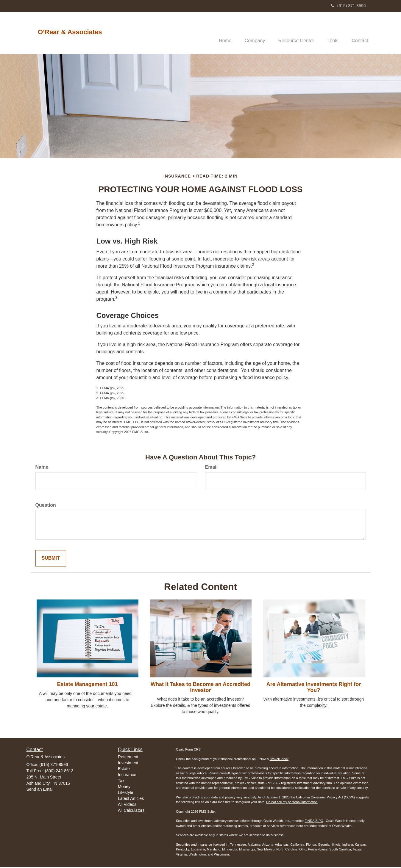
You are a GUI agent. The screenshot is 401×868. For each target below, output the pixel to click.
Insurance (127, 775)
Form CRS (193, 750)
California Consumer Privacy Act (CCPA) (325, 798)
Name (42, 468)
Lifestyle (125, 793)
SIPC (319, 822)
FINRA (309, 822)
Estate (124, 769)
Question (46, 506)
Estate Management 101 (87, 685)
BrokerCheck (279, 759)
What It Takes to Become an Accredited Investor (200, 688)
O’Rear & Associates (70, 32)
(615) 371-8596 (348, 6)
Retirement (128, 757)
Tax (121, 781)
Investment (128, 763)
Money (124, 787)
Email (212, 468)
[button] (249, 33)
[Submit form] (51, 559)
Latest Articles (131, 799)
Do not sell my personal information (292, 803)
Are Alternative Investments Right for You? (314, 688)
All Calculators (131, 811)
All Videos (127, 805)
